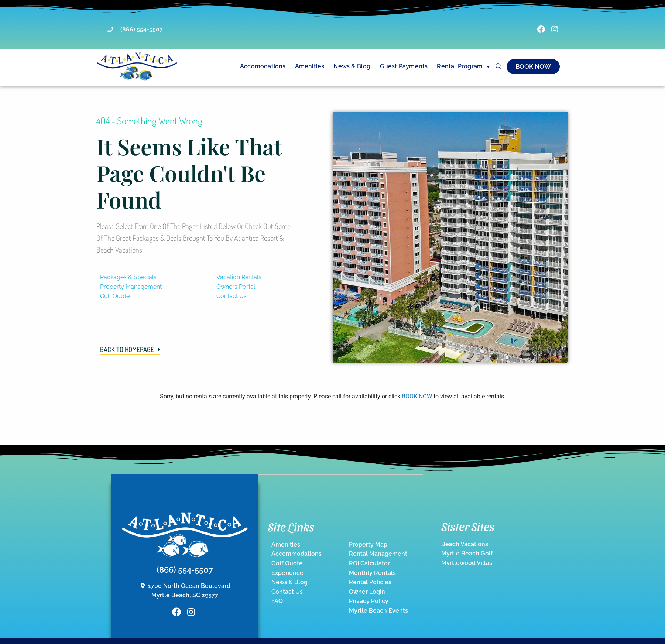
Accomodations (263, 66)
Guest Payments (404, 66)
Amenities (310, 66)
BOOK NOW (417, 396)
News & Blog (352, 66)
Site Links (291, 526)
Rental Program (463, 66)
